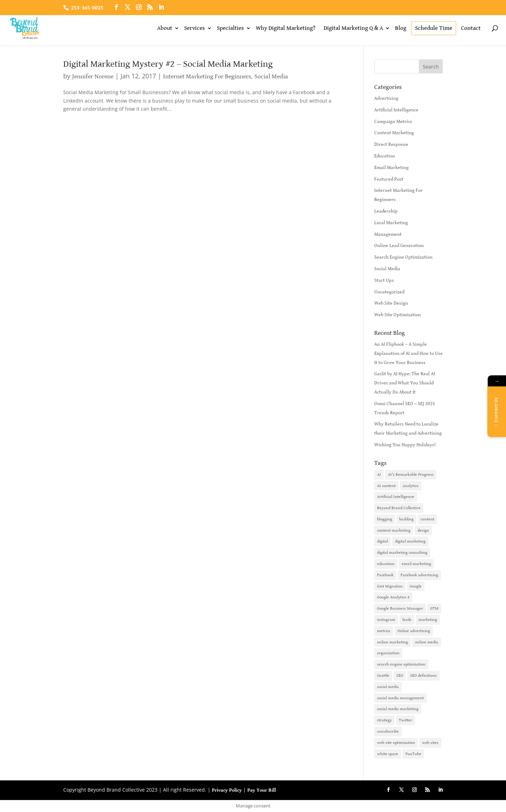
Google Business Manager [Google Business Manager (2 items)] (400, 608)
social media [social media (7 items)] (388, 687)
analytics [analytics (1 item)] (411, 486)
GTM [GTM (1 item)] (434, 608)
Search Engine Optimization (403, 257)
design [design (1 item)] (423, 530)
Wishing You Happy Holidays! (405, 445)
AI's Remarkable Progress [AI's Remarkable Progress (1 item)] (411, 475)
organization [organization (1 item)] (388, 653)
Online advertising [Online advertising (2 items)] (414, 631)
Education (385, 156)
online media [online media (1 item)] (427, 642)
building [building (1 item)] (406, 519)
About (165, 28)
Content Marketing (394, 133)
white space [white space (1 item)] (388, 754)
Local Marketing (391, 223)
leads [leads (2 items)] (407, 620)
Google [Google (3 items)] (416, 586)
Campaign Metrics (393, 122)
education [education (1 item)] (386, 564)
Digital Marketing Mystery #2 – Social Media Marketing (168, 64)
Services (194, 28)
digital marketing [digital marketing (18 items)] (410, 541)
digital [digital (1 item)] (382, 541)
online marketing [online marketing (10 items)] (393, 642)
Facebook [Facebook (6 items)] (385, 575)
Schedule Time (434, 28)
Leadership (386, 211)
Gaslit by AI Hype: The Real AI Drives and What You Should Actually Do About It (405, 383)
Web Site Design (391, 303)
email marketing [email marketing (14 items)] (416, 564)
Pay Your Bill (262, 790)
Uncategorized (389, 292)
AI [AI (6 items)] (379, 475)
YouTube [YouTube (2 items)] (413, 754)
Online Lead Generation (399, 246)
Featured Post (389, 179)
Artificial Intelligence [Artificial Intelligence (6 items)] (396, 497)
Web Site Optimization (398, 315)
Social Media (271, 76)
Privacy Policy (227, 790)
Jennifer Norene (93, 76)
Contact (471, 28)
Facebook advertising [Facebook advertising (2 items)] (419, 575)
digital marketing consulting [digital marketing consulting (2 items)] (402, 553)
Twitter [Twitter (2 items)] (406, 720)
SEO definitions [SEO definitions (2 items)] (423, 675)
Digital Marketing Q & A (353, 28)
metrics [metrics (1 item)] (384, 631)
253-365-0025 (87, 8)
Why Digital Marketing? (286, 28)
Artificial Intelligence (396, 110)
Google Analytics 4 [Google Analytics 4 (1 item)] (393, 597)
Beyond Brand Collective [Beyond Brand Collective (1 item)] (399, 508)
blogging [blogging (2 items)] (385, 519)
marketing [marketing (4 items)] (428, 620)
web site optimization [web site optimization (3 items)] (396, 743)
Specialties (230, 28)
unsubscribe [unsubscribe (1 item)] (388, 731)
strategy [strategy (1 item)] (384, 720)
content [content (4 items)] (427, 519)
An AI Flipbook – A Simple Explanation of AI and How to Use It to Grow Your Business (408, 353)
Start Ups (384, 280)
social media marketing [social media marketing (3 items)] (398, 709)
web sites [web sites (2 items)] (430, 743)
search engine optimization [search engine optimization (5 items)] (401, 664)
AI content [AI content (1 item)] (386, 486)
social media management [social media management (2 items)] (400, 698)
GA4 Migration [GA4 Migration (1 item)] (390, 586)
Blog (401, 28)
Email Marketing (391, 168)
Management (388, 234)
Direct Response (391, 144)
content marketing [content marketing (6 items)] (394, 530)
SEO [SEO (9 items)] (400, 675)
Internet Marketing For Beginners (207, 76)
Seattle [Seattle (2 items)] (383, 675)
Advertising (386, 98)
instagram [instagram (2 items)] (386, 620)
